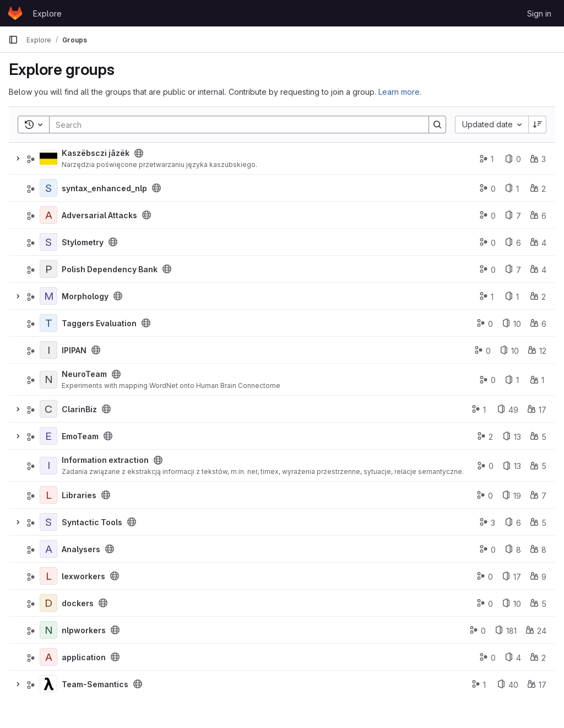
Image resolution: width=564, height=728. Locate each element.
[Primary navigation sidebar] (13, 40)
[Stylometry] (48, 242)
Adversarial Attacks (99, 215)
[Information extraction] (48, 466)
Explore (47, 14)
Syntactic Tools (92, 522)
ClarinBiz (79, 409)
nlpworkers (84, 630)
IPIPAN (74, 350)
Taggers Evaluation (99, 323)
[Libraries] (48, 495)
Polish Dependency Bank (110, 269)
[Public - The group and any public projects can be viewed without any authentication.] (139, 153)
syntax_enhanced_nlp (104, 188)
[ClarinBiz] (48, 409)
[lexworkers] (48, 576)
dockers (78, 603)
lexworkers (83, 576)
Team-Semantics (95, 684)
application (84, 657)
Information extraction (105, 460)
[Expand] (18, 159)
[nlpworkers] (48, 630)
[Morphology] (48, 296)
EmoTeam (80, 436)
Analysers (81, 549)
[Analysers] (48, 549)
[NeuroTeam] (48, 380)
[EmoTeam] (48, 436)
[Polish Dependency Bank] (48, 269)
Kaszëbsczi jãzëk (96, 153)
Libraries (79, 495)
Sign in (539, 14)
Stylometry (83, 242)
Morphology (85, 296)
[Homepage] (15, 13)
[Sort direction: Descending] (538, 125)
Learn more (399, 92)
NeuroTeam (84, 374)
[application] (48, 657)
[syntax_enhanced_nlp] (48, 188)
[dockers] (48, 603)
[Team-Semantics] (48, 684)
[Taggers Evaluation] (48, 323)
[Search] (234, 125)
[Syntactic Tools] (48, 522)
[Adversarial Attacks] (48, 215)
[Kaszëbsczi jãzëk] (48, 159)
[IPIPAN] (48, 350)
